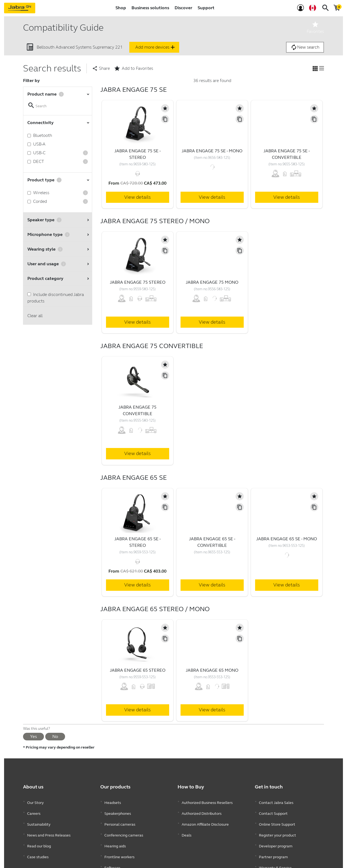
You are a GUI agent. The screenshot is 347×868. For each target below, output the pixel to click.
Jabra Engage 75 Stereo (138, 282)
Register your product (277, 826)
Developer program (276, 834)
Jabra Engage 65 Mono (212, 670)
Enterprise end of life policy (282, 858)
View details (137, 197)
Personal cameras (120, 818)
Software (112, 850)
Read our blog (39, 834)
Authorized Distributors (202, 809)
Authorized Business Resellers (207, 801)
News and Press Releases (49, 826)
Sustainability (39, 818)
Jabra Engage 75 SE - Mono (212, 151)
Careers (34, 809)
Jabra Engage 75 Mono (212, 282)
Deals (187, 826)
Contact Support (273, 809)
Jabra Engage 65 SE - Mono (287, 539)
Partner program (273, 842)
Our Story (35, 801)
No (55, 736)
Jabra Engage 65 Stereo (138, 670)
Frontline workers (119, 842)
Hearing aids (115, 834)
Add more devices (156, 47)
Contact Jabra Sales (276, 801)
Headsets (113, 801)
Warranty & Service (275, 850)
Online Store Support (277, 818)
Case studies (38, 842)
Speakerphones (118, 809)
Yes (33, 736)
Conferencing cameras (124, 826)
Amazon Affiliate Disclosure (205, 818)
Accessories (114, 858)
